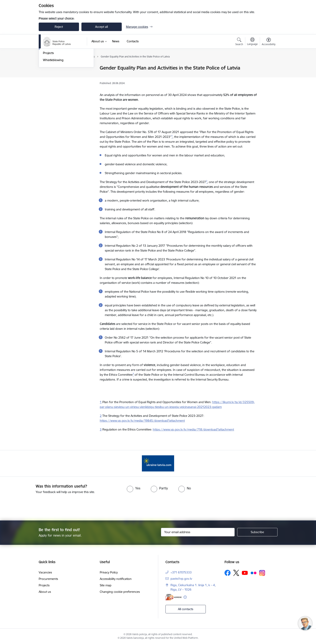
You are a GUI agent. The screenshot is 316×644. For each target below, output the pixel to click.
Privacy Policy (109, 572)
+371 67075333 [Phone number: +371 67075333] (181, 572)
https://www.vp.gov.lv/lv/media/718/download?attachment (193, 429)
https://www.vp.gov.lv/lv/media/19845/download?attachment (142, 421)
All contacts (186, 609)
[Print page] (267, 66)
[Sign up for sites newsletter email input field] (198, 532)
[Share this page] (267, 76)
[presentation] (165, 506)
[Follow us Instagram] (262, 573)
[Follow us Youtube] (245, 573)
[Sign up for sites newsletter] (257, 532)
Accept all (101, 27)
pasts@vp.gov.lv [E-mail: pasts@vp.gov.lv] (181, 579)
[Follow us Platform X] (236, 573)
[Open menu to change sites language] (252, 42)
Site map (106, 585)
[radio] (134, 488)
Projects (48, 96)
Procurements (48, 579)
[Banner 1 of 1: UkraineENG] (158, 463)
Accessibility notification (116, 579)
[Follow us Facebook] (228, 573)
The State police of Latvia (60, 68)
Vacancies (45, 572)
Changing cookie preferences (120, 592)
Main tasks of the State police (63, 82)
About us (45, 592)
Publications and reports (60, 89)
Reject (59, 27)
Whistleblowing (53, 103)
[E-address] (174, 597)
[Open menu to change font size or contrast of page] (269, 42)
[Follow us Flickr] (254, 573)
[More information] (185, 597)
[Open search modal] (239, 42)
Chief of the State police (59, 75)
